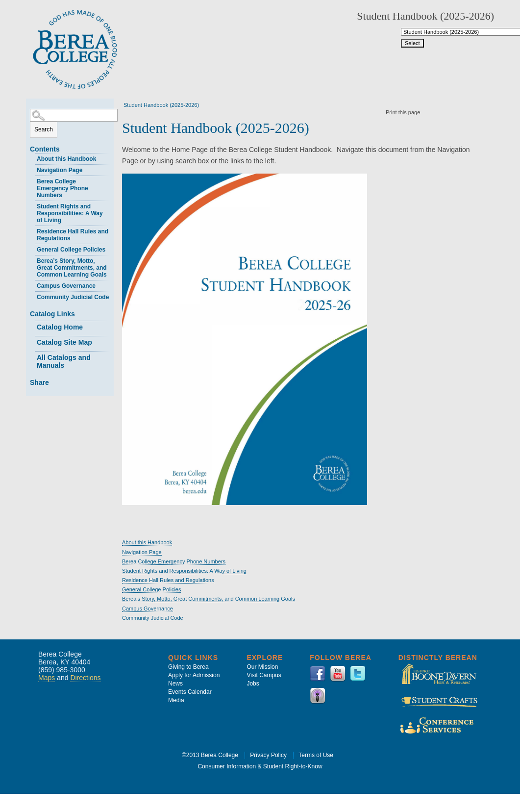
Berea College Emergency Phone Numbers (62, 188)
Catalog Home (60, 327)
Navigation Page (60, 170)
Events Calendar (190, 692)
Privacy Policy (268, 755)
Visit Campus (264, 675)
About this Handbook (66, 159)
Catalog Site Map (64, 342)
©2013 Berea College (210, 755)
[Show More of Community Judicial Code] (32, 296)
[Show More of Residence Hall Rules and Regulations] (32, 230)
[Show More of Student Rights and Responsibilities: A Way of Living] (32, 205)
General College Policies (71, 250)
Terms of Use (316, 755)
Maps (47, 678)
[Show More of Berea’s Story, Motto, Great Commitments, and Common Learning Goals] (32, 260)
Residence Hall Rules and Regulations (73, 235)
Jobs (253, 684)
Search (44, 129)
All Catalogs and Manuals (64, 361)
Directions (85, 678)
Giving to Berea (188, 667)
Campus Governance (66, 286)
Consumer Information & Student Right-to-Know (260, 766)
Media (176, 700)
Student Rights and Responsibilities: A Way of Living (70, 213)
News (175, 684)
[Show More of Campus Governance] (32, 285)
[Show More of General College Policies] (32, 248)
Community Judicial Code (73, 297)
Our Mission (262, 667)
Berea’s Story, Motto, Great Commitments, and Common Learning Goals (72, 268)
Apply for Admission (194, 675)
